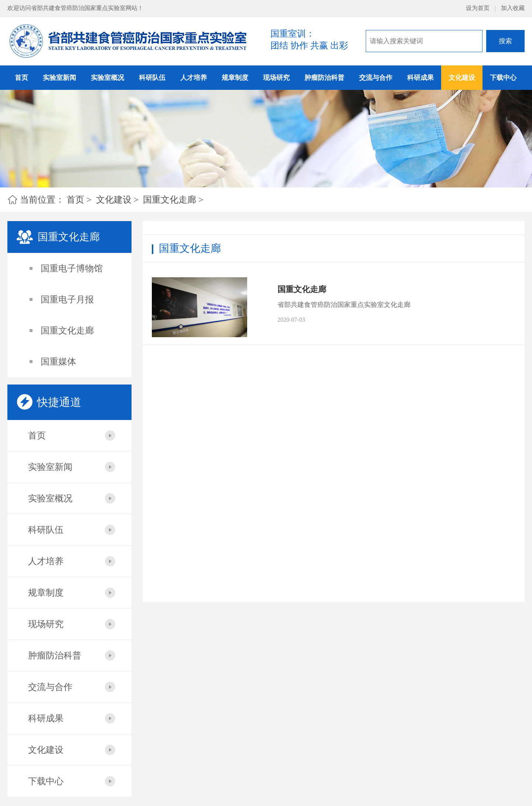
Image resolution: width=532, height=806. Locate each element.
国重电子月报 (67, 299)
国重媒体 (58, 362)
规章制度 (235, 78)
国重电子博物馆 (72, 268)
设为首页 (478, 8)
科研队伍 (152, 78)
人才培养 (194, 78)
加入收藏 (513, 8)
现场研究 (276, 78)
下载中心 (503, 78)
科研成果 (420, 78)
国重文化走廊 (170, 200)
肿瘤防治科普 (324, 78)
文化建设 (462, 78)
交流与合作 (376, 78)
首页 (21, 78)
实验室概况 (108, 78)
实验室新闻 (59, 78)
